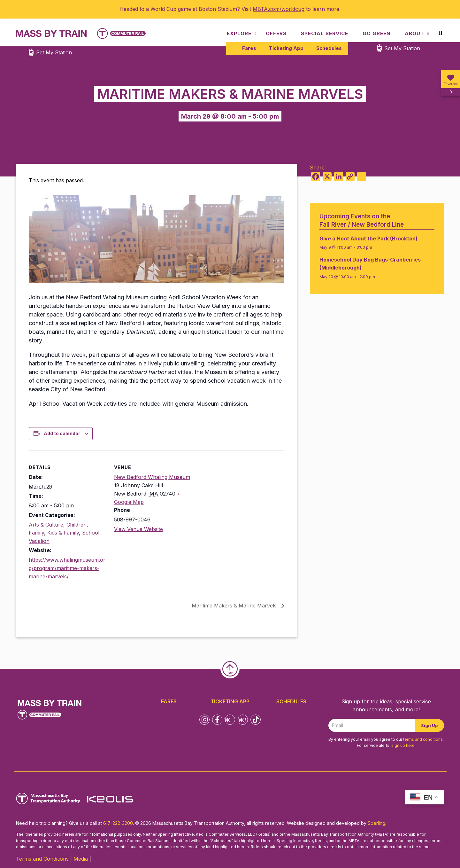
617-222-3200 (118, 823)
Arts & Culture (46, 525)
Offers (276, 33)
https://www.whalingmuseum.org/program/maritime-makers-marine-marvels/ (67, 568)
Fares (249, 48)
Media (81, 859)
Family (36, 533)
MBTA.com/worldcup (279, 9)
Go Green (376, 33)
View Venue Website (138, 529)
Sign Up (429, 725)
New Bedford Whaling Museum (152, 477)
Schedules (329, 48)
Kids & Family (63, 533)
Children (77, 525)
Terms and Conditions (42, 859)
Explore (239, 33)
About (414, 33)
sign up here (403, 745)
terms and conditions (423, 739)
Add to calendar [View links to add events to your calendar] (62, 433)
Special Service (325, 33)
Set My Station (402, 48)
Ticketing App (286, 48)
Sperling (376, 823)
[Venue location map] (233, 495)
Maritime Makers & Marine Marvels (235, 606)
